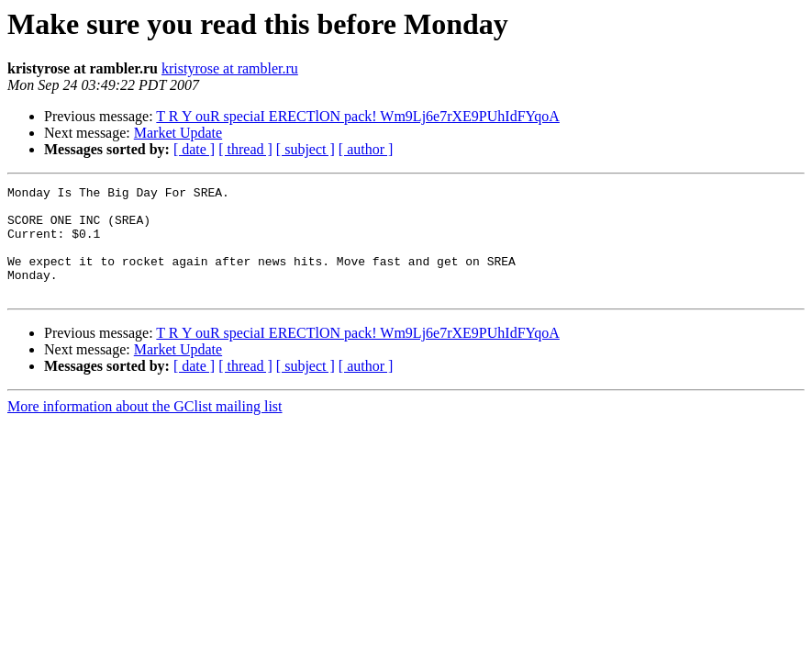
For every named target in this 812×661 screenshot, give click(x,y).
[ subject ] (306, 149)
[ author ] (366, 149)
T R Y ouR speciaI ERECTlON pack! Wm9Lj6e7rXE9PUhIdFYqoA (358, 116)
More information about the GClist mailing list (145, 428)
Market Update (178, 133)
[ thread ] (245, 149)
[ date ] (194, 149)
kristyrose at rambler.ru (230, 68)
